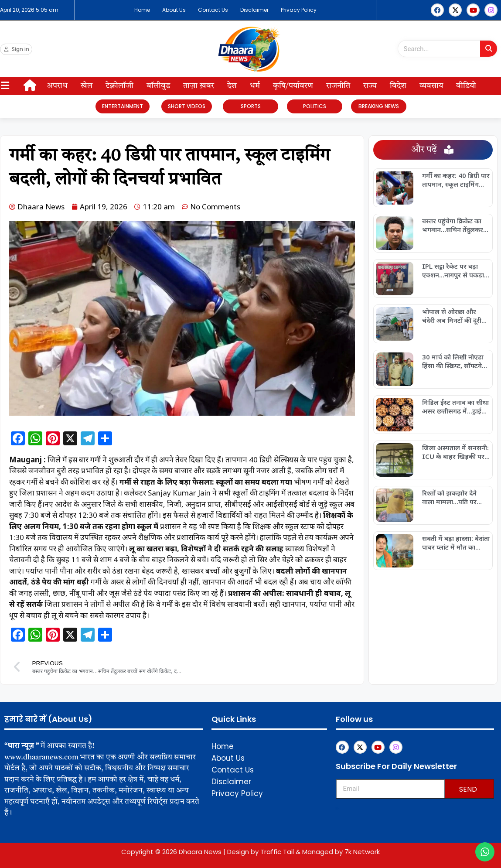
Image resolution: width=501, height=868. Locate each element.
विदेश (398, 86)
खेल (87, 86)
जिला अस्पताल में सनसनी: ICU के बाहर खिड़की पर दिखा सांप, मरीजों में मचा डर (455, 452)
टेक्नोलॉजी (119, 86)
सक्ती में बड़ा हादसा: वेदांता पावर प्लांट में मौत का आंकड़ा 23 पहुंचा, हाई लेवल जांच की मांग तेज (456, 543)
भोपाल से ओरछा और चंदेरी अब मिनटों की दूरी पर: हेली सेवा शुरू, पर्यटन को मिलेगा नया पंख (454, 316)
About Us (174, 10)
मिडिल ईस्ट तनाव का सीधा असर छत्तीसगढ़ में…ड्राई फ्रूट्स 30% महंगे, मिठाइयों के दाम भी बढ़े (456, 407)
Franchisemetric (337, 808)
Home (142, 10)
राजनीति (338, 86)
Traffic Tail (277, 852)
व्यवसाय (431, 86)
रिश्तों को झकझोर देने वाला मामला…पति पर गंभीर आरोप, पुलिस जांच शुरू (454, 497)
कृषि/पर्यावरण (293, 86)
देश (232, 86)
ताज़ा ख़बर (199, 86)
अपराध (57, 86)
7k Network (362, 852)
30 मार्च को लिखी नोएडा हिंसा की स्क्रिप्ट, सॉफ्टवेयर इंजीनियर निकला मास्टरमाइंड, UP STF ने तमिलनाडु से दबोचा (455, 361)
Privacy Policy (299, 10)
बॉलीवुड (158, 86)
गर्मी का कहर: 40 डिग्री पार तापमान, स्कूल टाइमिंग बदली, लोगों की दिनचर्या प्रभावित (456, 180)
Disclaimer (254, 10)
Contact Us (213, 10)
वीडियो (466, 86)
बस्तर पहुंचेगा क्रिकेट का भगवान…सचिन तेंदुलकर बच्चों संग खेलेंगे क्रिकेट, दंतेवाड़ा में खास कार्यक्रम (453, 225)
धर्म (255, 86)
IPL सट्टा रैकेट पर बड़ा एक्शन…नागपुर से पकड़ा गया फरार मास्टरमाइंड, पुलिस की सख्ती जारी (453, 270)
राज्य (370, 86)
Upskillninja (337, 809)
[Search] (489, 49)
